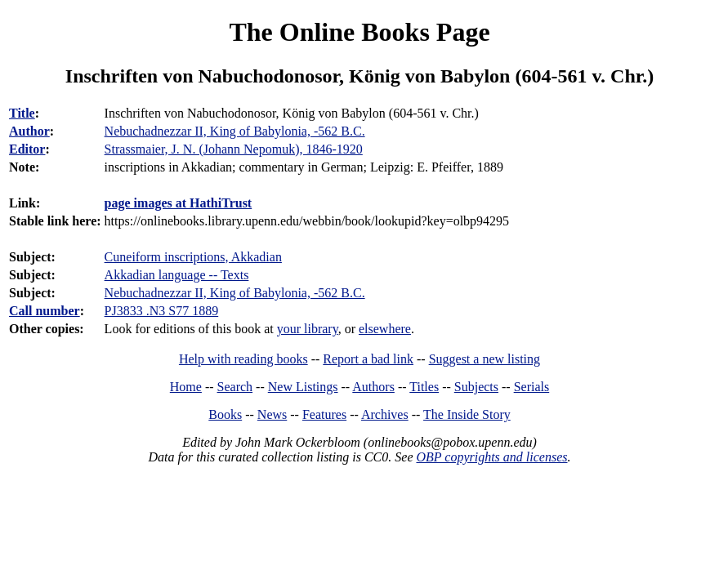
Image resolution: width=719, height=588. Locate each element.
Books (225, 414)
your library (308, 329)
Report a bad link (368, 359)
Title (22, 113)
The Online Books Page (359, 32)
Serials (532, 387)
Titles (424, 387)
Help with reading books (243, 359)
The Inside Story (467, 414)
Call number (45, 311)
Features (324, 414)
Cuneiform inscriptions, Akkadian (193, 257)
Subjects (476, 387)
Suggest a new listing (485, 359)
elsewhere (385, 329)
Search (235, 387)
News (272, 414)
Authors (373, 387)
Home (186, 387)
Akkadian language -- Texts (177, 275)
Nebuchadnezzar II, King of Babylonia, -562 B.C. (235, 293)
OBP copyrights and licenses (491, 457)
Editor (27, 149)
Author (29, 131)
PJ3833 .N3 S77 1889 (162, 311)
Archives (385, 414)
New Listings (303, 387)
